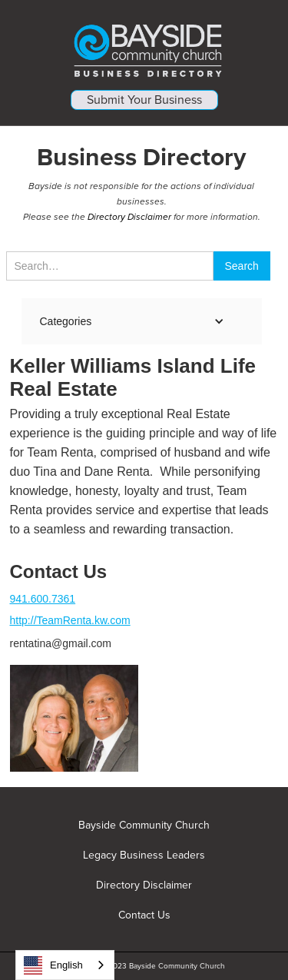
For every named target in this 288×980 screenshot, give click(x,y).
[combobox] (65, 965)
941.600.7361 (43, 599)
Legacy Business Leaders (144, 855)
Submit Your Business (144, 100)
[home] (144, 45)
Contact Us (144, 915)
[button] (134, 321)
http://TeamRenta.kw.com (70, 620)
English (53, 965)
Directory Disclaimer (129, 217)
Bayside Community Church (144, 826)
